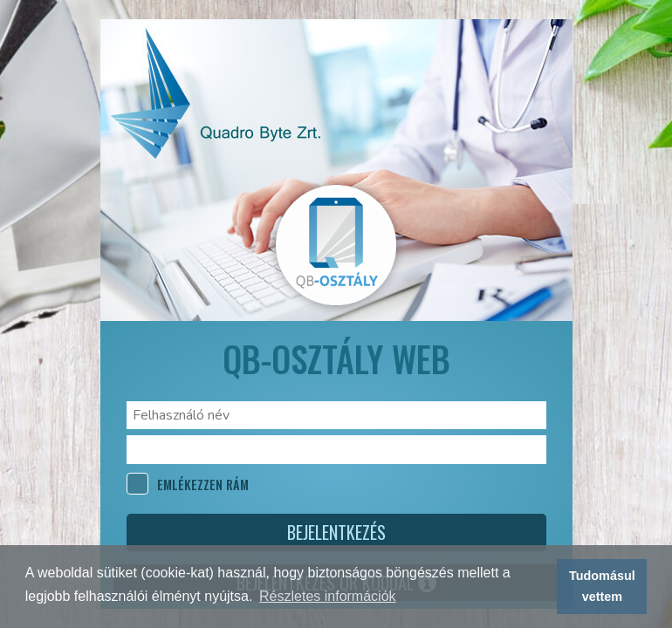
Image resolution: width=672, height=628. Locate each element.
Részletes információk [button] (328, 596)
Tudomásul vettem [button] (602, 586)
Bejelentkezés (336, 532)
